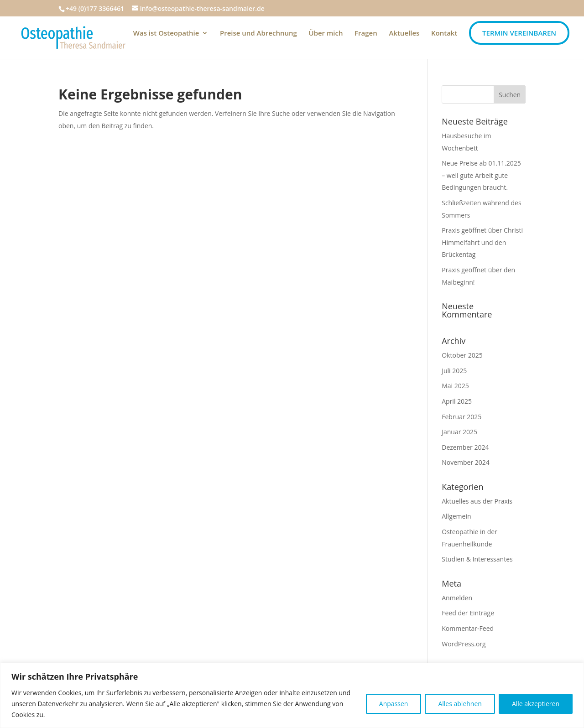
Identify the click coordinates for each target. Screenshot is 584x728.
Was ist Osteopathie (166, 34)
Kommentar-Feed (468, 628)
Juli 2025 (454, 371)
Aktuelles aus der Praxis (477, 501)
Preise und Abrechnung (258, 34)
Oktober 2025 (462, 355)
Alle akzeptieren (536, 704)
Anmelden (457, 598)
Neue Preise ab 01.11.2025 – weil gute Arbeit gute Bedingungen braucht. (481, 175)
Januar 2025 (459, 432)
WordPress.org (464, 644)
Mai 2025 (455, 386)
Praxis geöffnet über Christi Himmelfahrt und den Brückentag (482, 242)
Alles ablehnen (460, 704)
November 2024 (466, 462)
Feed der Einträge (468, 613)
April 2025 (457, 401)
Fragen (366, 34)
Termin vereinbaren (519, 33)
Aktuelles (404, 34)
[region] (292, 695)
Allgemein (456, 516)
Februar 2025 (461, 417)
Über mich (326, 34)
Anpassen (394, 704)
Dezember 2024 (465, 447)
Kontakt (444, 34)
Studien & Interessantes (477, 559)
